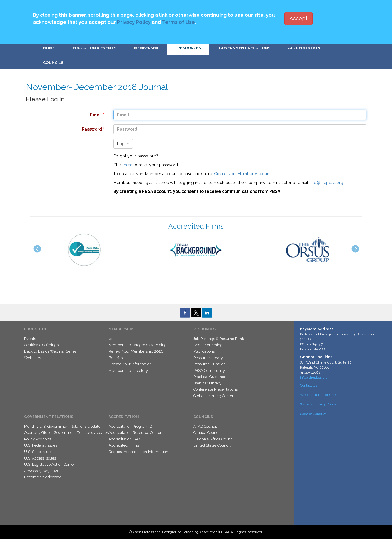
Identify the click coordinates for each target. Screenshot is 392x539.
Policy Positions (37, 439)
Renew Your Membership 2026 (136, 351)
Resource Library (208, 358)
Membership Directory (128, 370)
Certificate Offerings (41, 345)
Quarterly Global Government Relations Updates (66, 433)
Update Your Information (130, 364)
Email (62, 115)
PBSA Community (209, 370)
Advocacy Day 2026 (42, 471)
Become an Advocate (43, 477)
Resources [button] (189, 48)
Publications (204, 351)
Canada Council (207, 433)
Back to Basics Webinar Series (50, 351)
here (128, 165)
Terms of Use (179, 22)
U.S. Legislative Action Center (50, 464)
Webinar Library (207, 383)
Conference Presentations (215, 389)
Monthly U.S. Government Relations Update (62, 426)
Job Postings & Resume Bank (219, 339)
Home (49, 48)
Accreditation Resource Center (135, 433)
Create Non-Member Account (242, 174)
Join (112, 339)
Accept (298, 18)
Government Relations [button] (245, 48)
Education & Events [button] (94, 48)
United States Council (212, 445)
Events (30, 339)
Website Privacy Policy (318, 404)
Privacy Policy (134, 22)
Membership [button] (147, 48)
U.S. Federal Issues (41, 445)
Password (62, 129)
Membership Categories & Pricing (138, 345)
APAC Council (205, 426)
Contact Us (309, 385)
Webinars (32, 358)
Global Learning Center (213, 396)
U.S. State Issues (38, 452)
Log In (123, 144)
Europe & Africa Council (214, 439)
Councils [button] (53, 63)
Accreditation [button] (304, 48)
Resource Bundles (209, 364)
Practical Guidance (210, 377)
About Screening (208, 345)
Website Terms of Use (318, 395)
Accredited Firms (124, 445)
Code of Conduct (313, 414)
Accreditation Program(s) (130, 426)
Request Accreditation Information (138, 452)
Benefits (116, 358)
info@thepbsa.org (326, 183)
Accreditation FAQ (124, 439)
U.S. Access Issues (40, 458)
